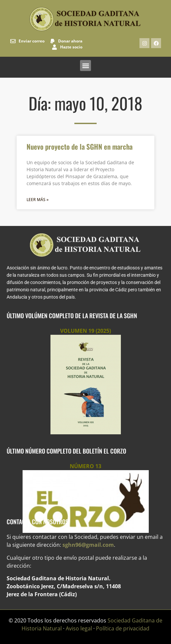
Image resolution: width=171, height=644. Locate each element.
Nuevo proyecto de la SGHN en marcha (80, 146)
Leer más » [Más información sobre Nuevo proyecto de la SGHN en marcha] (38, 200)
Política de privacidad (123, 628)
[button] (85, 66)
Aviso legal (79, 628)
